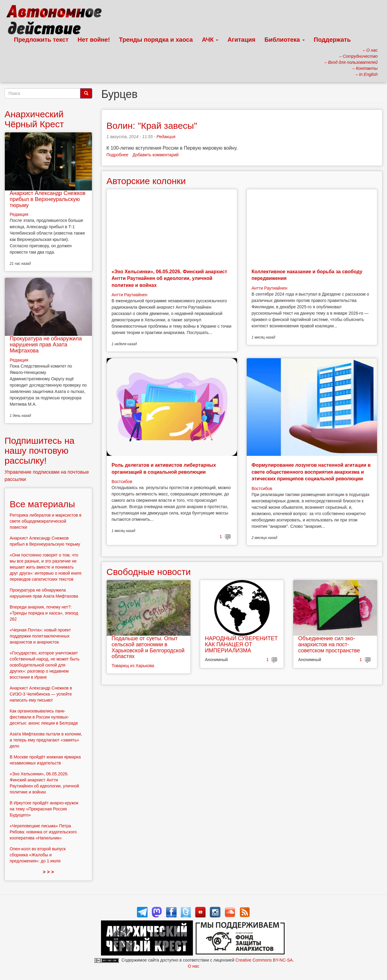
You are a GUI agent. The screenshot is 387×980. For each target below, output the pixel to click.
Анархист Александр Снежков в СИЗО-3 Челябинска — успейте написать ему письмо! (41, 694)
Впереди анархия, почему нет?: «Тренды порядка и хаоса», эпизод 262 (44, 613)
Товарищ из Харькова (133, 666)
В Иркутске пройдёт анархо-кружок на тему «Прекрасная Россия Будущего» (44, 809)
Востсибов (122, 482)
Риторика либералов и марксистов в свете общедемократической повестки (46, 521)
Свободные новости (149, 572)
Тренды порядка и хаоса (156, 40)
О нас (193, 966)
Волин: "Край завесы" (152, 126)
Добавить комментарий (156, 155)
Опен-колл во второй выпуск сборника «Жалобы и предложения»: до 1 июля (38, 855)
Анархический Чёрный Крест (34, 119)
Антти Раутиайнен (129, 295)
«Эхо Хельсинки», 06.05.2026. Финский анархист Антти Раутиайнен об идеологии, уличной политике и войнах (169, 278)
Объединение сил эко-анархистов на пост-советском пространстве (329, 644)
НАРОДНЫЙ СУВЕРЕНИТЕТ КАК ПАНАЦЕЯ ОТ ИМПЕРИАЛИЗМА (241, 644)
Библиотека (285, 40)
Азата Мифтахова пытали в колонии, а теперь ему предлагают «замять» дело (46, 740)
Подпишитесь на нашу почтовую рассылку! (39, 451)
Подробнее (117, 155)
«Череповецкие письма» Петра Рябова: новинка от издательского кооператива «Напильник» (43, 832)
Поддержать (332, 40)
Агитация (241, 40)
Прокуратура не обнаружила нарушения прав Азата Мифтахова (46, 345)
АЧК (210, 40)
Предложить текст (41, 40)
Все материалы (42, 504)
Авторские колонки (146, 181)
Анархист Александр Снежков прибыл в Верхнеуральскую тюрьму (48, 199)
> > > (49, 872)
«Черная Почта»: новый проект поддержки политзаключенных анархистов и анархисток (40, 636)
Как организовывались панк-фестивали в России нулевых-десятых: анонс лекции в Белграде (44, 717)
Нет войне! (94, 40)
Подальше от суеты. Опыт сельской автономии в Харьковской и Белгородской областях (148, 647)
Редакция (166, 137)
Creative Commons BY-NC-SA (264, 960)
